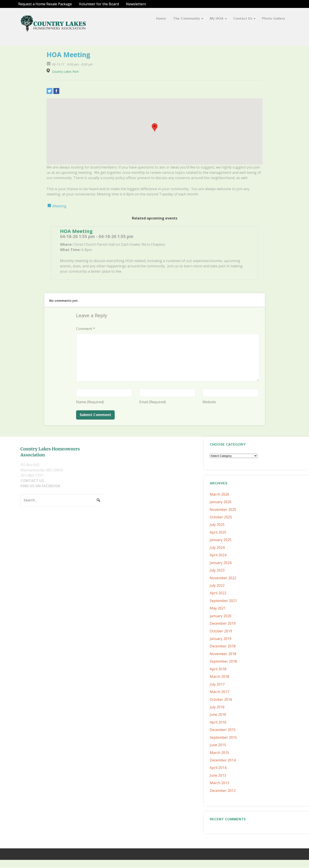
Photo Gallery (273, 19)
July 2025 (217, 525)
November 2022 (223, 578)
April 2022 (218, 593)
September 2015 (223, 737)
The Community (186, 19)
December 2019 (223, 623)
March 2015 (219, 753)
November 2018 (223, 654)
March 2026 (219, 494)
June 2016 (218, 714)
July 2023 (217, 570)
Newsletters (136, 4)
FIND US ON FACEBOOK (40, 486)
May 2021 (218, 608)
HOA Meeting (76, 231)
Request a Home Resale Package (45, 4)
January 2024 (221, 563)
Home (161, 19)
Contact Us (243, 19)
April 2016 (218, 722)
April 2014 (218, 768)
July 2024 (217, 547)
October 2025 (221, 517)
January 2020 (221, 616)
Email (153, 402)
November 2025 (223, 510)
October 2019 (221, 631)
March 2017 (219, 692)
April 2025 (218, 532)
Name (90, 402)
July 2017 (217, 684)
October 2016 (221, 699)
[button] (155, 127)
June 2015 (218, 745)
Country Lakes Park (65, 72)
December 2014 (223, 760)
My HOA (217, 19)
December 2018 (223, 646)
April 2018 (218, 669)
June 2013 (218, 775)
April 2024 (218, 555)
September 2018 (223, 661)
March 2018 (219, 677)
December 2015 (223, 730)
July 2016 (217, 707)
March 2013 (219, 783)
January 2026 (221, 502)
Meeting (59, 206)
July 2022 (217, 585)
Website (209, 402)
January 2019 (221, 639)
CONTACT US (32, 481)
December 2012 (223, 791)
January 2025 (221, 540)
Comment (86, 329)
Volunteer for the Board (99, 4)
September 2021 (223, 601)
